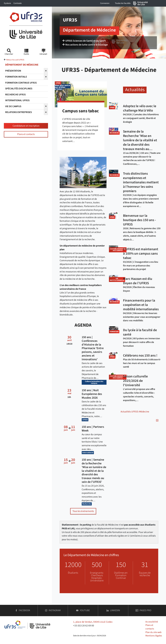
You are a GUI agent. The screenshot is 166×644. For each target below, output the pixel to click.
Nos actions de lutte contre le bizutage (85, 45)
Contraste (18, 3)
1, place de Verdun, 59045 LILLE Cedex (93, 622)
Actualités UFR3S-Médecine (135, 412)
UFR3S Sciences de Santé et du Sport (84, 41)
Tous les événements (83, 511)
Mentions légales (154, 636)
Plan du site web (153, 632)
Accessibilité (152, 622)
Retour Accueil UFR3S (15, 60)
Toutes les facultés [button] (123, 3)
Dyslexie (7, 3)
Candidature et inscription (26, 126)
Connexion (105, 3)
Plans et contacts (26, 134)
